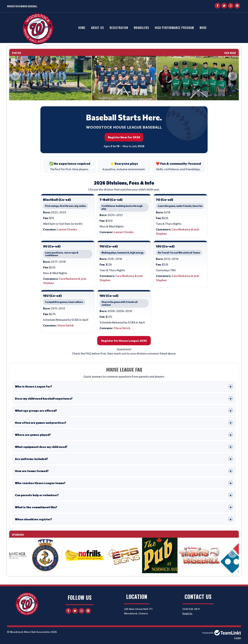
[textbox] (124, 315)
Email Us (187, 613)
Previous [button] (15, 76)
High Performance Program (174, 28)
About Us (98, 28)
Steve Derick (66, 325)
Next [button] (233, 76)
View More (230, 53)
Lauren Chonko (67, 229)
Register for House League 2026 (124, 341)
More (203, 28)
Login (238, 638)
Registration (119, 28)
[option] (124, 78)
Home (82, 28)
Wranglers (141, 28)
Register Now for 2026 (124, 137)
